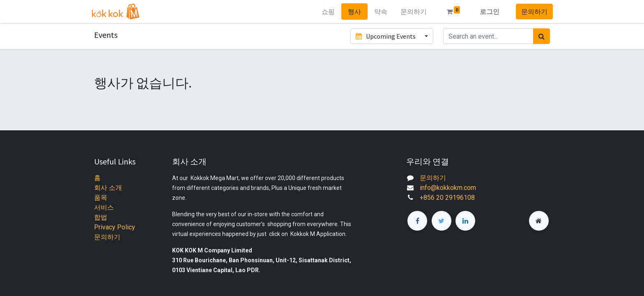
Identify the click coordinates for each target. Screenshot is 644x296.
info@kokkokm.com (448, 188)
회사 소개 (108, 188)
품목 (101, 198)
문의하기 (531, 12)
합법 (101, 217)
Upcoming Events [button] (386, 36)
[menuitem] (325, 12)
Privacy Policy (115, 227)
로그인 (487, 12)
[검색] (542, 36)
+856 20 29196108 (447, 198)
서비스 (104, 207)
